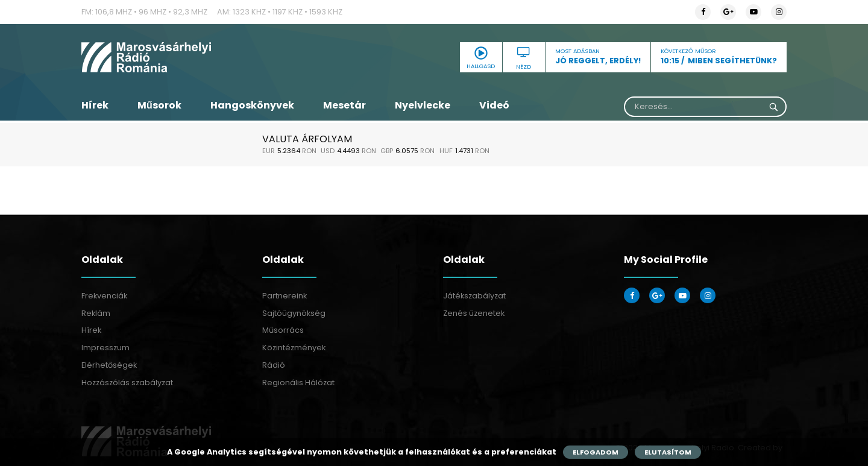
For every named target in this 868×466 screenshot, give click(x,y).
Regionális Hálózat (298, 383)
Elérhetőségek (109, 365)
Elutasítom (668, 452)
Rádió (274, 365)
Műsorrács (283, 330)
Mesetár (344, 105)
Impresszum (105, 348)
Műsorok (159, 105)
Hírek (95, 105)
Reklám (96, 313)
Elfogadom (596, 452)
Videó (494, 105)
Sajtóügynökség (294, 313)
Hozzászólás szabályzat (127, 383)
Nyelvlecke (423, 105)
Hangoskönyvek (252, 105)
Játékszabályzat (474, 296)
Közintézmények (294, 348)
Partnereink (285, 296)
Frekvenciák (104, 296)
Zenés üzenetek (474, 313)
